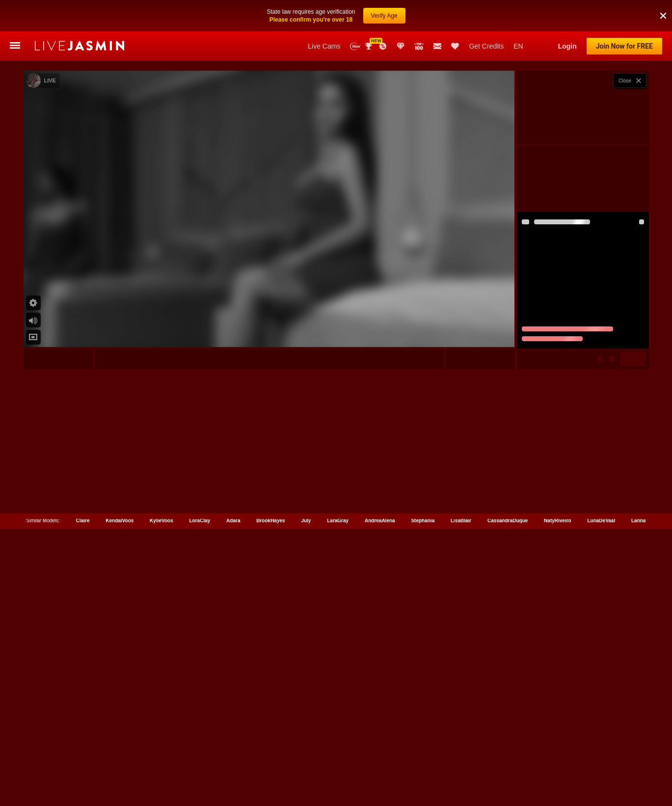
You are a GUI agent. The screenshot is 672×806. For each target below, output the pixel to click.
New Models (355, 46)
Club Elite (401, 46)
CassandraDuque (508, 762)
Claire (83, 762)
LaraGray (338, 762)
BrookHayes (270, 762)
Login (567, 46)
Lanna (638, 762)
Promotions (383, 46)
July (306, 762)
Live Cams (324, 46)
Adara (233, 762)
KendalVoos (120, 762)
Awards (370, 46)
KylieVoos (161, 762)
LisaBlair (461, 762)
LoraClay (200, 762)
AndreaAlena (380, 762)
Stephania (423, 762)
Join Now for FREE (624, 46)
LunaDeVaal (601, 762)
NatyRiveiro (558, 762)
